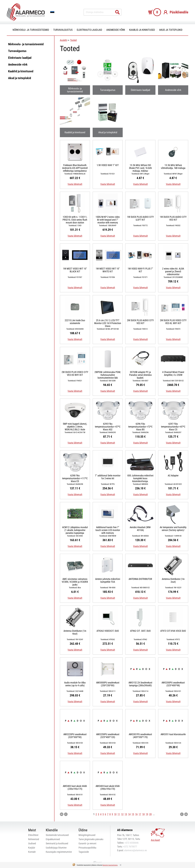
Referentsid (34, 839)
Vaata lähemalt (75, 184)
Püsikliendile (179, 12)
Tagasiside (84, 852)
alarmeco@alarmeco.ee (135, 850)
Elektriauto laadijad (89, 30)
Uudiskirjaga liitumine (56, 848)
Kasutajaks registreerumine (59, 852)
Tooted (73, 40)
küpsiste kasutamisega (110, 865)
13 (126, 814)
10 (115, 814)
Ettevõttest (33, 835)
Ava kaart (155, 840)
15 (133, 814)
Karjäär (32, 848)
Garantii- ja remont (87, 843)
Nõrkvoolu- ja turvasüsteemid (31, 30)
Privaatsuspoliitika (87, 848)
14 (129, 814)
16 (136, 814)
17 (140, 814)
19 (147, 814)
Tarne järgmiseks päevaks (91, 839)
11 (119, 814)
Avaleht (63, 40)
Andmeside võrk (116, 30)
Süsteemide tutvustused (57, 835)
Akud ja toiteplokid (171, 30)
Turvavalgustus (63, 30)
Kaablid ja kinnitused (142, 30)
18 (143, 814)
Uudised (32, 843)
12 (122, 814)
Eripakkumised (53, 839)
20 (150, 814)
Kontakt (32, 852)
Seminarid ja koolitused (57, 843)
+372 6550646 (132, 843)
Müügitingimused (87, 835)
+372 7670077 (130, 847)
